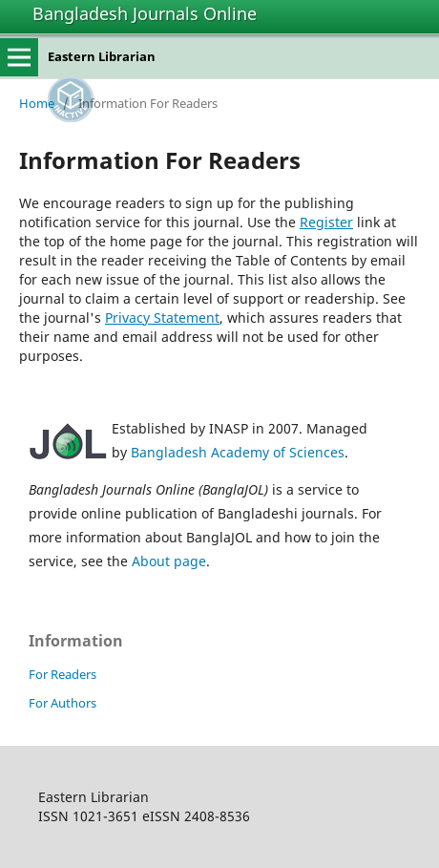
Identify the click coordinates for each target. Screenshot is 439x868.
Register (326, 222)
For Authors (63, 703)
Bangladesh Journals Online (145, 13)
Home (37, 103)
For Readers (63, 674)
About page (169, 561)
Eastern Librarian (102, 56)
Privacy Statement (162, 318)
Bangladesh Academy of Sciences (238, 452)
